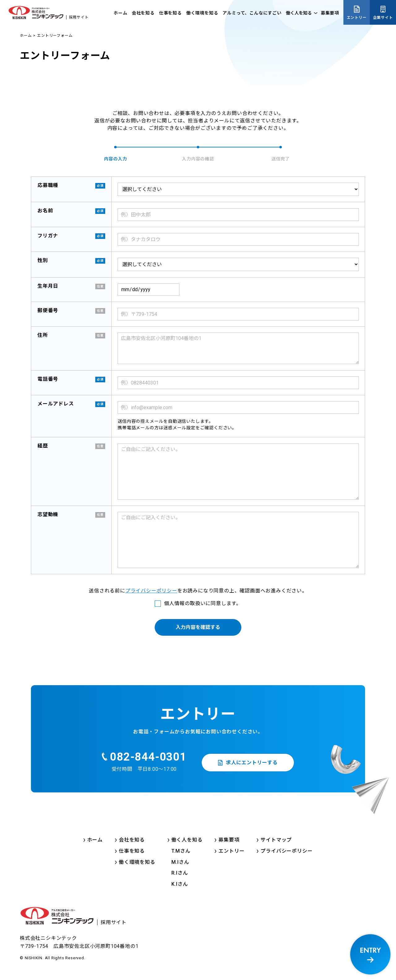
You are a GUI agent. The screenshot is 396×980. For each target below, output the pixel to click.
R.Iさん (180, 873)
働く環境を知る (202, 13)
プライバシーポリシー (151, 591)
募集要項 (330, 13)
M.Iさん (180, 862)
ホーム (120, 13)
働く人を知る (299, 13)
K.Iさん (180, 884)
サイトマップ (276, 840)
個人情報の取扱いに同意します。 (203, 603)
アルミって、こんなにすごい (252, 13)
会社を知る (143, 13)
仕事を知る (170, 13)
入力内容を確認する (198, 627)
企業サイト (383, 18)
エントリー (357, 18)
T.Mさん (181, 851)
